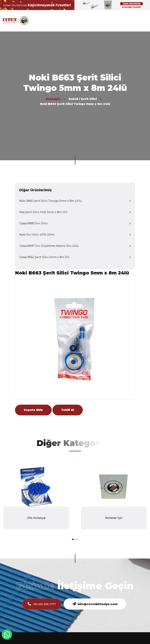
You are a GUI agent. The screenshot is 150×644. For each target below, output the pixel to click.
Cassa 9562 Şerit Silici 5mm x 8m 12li (44, 257)
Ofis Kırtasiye (36, 518)
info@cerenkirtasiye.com (95, 604)
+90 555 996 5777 (42, 604)
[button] (73, 539)
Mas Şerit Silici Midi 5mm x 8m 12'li (43, 212)
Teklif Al (68, 410)
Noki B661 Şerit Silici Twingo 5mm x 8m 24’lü (51, 201)
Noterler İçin (114, 518)
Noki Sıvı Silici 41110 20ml (37, 235)
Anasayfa (53, 99)
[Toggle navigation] (145, 21)
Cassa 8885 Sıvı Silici (34, 223)
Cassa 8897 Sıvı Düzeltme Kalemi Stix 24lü (49, 246)
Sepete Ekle (33, 410)
